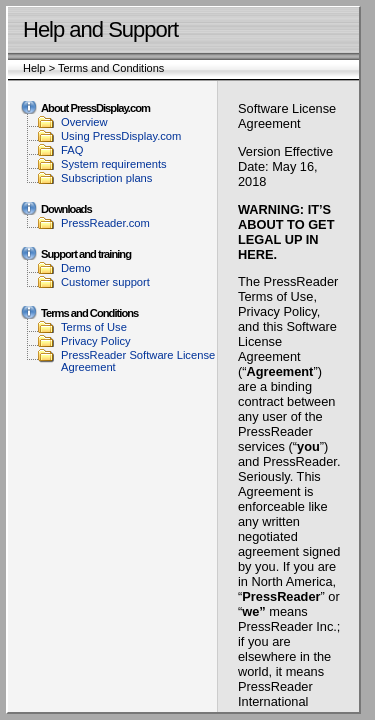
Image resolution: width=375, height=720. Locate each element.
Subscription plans (106, 178)
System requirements (114, 164)
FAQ (72, 150)
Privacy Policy (96, 341)
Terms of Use (94, 327)
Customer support (105, 282)
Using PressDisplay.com (121, 136)
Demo (76, 268)
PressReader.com (105, 223)
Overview (84, 122)
